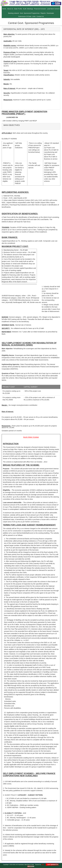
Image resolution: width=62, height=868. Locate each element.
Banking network (14, 13)
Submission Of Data (25, 16)
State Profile (18, 9)
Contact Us (40, 16)
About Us (10, 9)
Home (4, 9)
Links (34, 16)
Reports (43, 13)
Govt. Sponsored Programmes (30, 13)
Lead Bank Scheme (53, 9)
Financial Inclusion (40, 9)
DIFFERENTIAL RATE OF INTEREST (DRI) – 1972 (24, 29)
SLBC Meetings (28, 9)
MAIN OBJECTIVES (12, 125)
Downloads (50, 13)
